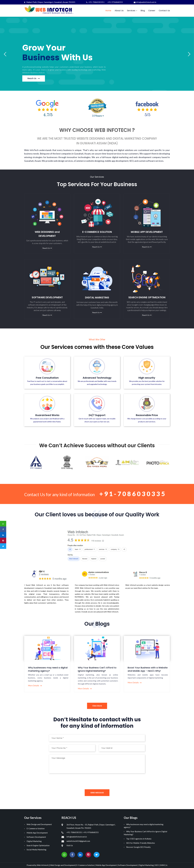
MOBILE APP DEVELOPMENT (147, 232)
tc (167, 865)
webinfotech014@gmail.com (78, 841)
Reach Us (47, 248)
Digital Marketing (34, 841)
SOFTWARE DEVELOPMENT (47, 297)
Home (108, 11)
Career (152, 11)
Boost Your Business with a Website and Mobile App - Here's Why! (148, 669)
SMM (162, 865)
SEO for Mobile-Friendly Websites (141, 843)
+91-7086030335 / (96, 2)
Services (131, 11)
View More (97, 706)
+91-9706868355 (115, 2)
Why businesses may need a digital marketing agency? (48, 669)
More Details (35, 685)
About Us (119, 11)
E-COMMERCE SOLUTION (97, 232)
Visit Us (70, 845)
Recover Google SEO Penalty (138, 847)
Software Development (36, 837)
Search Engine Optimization (38, 845)
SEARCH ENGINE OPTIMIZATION (147, 297)
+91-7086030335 (133, 494)
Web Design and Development (39, 824)
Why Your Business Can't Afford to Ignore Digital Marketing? (97, 669)
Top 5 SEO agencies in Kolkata (139, 839)
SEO (157, 865)
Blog (143, 11)
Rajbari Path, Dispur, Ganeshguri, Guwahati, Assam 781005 (50, 2)
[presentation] (68, 781)
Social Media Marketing (36, 850)
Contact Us (164, 11)
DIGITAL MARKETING (97, 298)
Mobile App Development (37, 833)
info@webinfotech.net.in (145, 2)
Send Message (97, 793)
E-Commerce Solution (36, 828)
